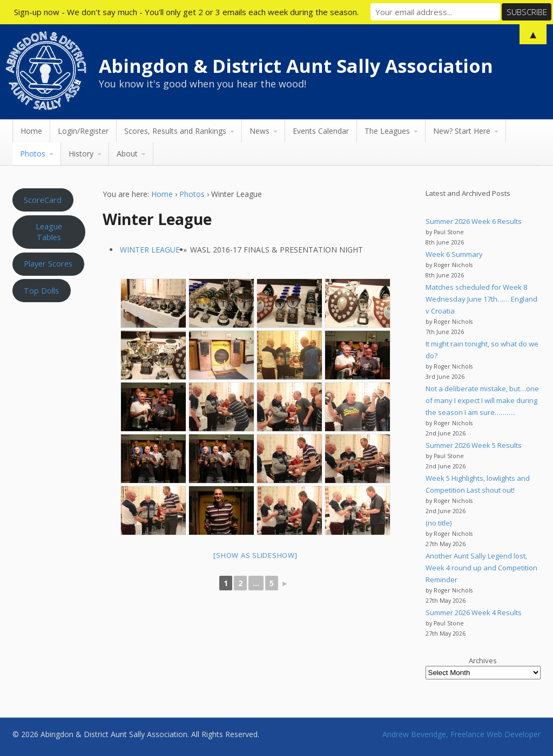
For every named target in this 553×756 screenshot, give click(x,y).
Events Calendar (321, 131)
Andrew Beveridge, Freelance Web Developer (461, 734)
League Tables (49, 231)
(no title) (439, 523)
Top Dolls (41, 290)
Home (31, 131)
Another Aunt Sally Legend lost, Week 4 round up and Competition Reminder (481, 568)
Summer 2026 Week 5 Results (474, 445)
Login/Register (83, 131)
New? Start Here (462, 131)
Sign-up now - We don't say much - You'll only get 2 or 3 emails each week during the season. (186, 12)
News (259, 131)
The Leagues (387, 131)
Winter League (150, 250)
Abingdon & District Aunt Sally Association (296, 66)
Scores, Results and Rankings (175, 131)
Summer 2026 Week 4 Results (474, 612)
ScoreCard (43, 200)
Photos (33, 154)
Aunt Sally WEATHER (49, 359)
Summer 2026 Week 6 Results (474, 221)
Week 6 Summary (454, 254)
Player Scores (48, 263)
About (127, 154)
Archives (483, 660)
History (81, 154)
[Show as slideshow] (255, 555)
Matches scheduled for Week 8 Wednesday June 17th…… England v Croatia (481, 299)
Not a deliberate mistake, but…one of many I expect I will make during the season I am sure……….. (482, 400)
